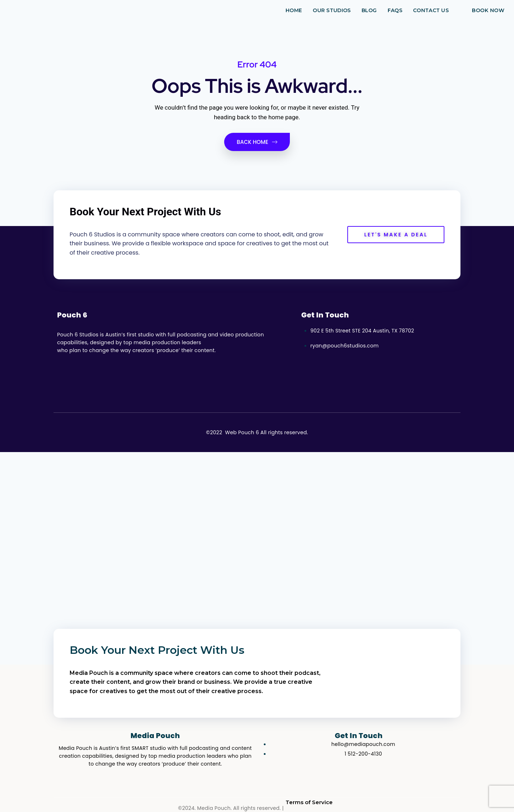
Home (294, 10)
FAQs (395, 10)
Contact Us (431, 10)
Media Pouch (155, 736)
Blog (369, 10)
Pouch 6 (72, 315)
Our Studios (332, 10)
